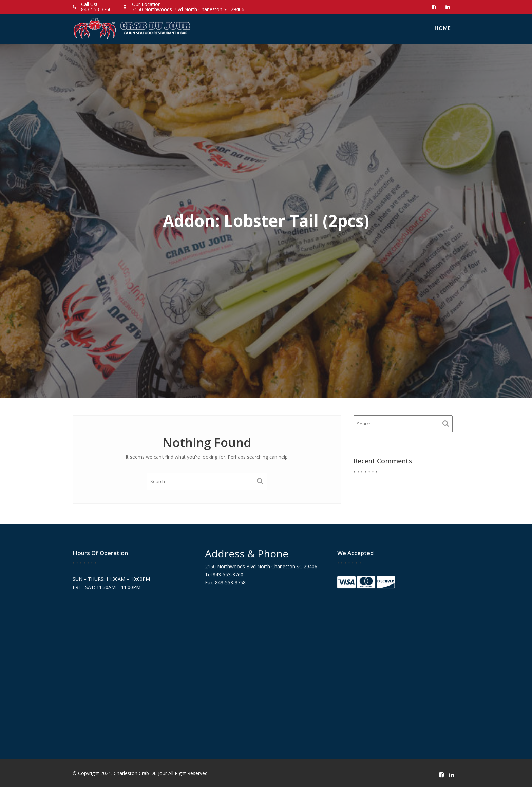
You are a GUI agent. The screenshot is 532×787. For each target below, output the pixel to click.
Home (443, 28)
